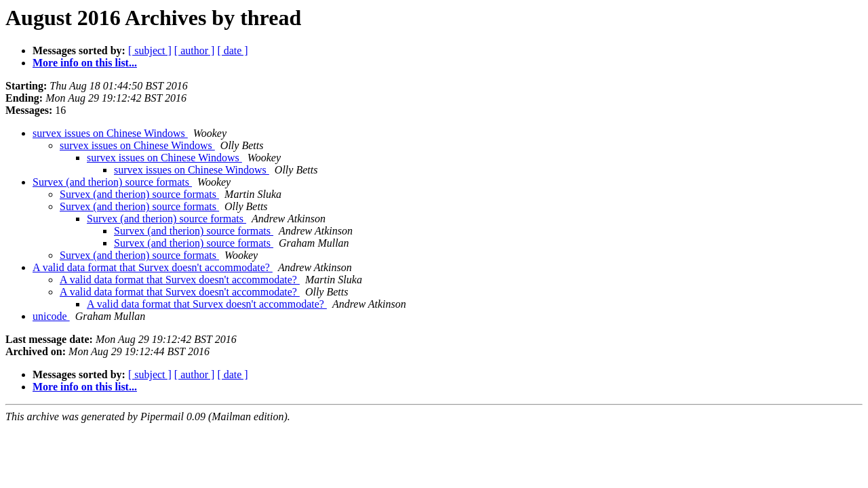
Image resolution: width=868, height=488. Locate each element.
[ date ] (232, 50)
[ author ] (195, 50)
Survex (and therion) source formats (112, 182)
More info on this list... (85, 63)
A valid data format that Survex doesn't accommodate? (153, 267)
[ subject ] (150, 50)
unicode (51, 316)
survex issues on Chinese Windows (110, 133)
